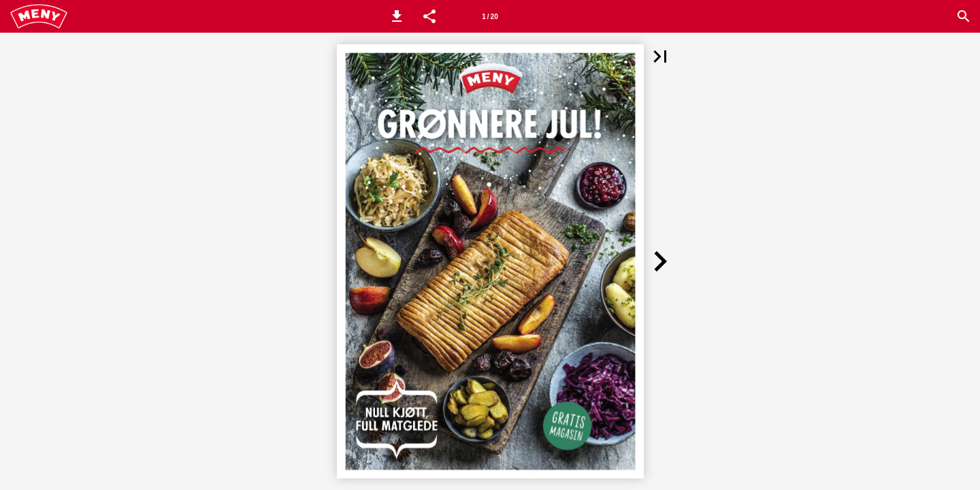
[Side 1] (490, 16)
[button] (397, 16)
